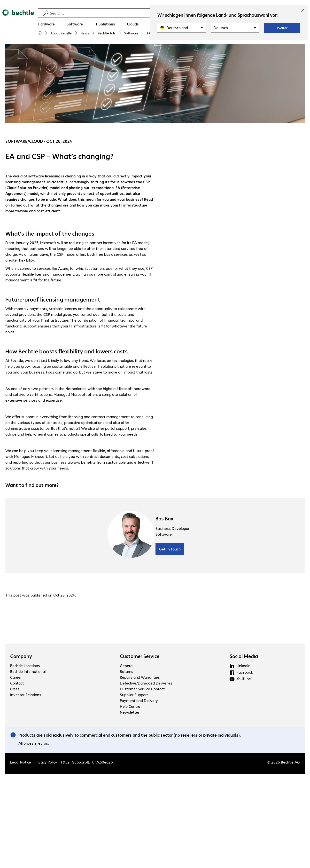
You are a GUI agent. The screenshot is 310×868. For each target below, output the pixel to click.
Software (131, 33)
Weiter (282, 28)
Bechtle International (28, 672)
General (127, 666)
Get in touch (170, 550)
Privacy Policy (46, 763)
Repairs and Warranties (140, 678)
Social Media (244, 657)
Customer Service (140, 657)
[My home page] (40, 33)
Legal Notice (21, 763)
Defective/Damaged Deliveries (146, 684)
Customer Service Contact (142, 689)
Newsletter (130, 713)
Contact (17, 684)
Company (21, 657)
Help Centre (130, 707)
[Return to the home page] (18, 24)
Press (15, 689)
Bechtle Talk (107, 33)
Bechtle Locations (25, 666)
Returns (127, 672)
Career (16, 678)
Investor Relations (26, 695)
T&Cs (65, 763)
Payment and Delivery (139, 701)
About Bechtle (61, 33)
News (85, 33)
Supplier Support (134, 695)
